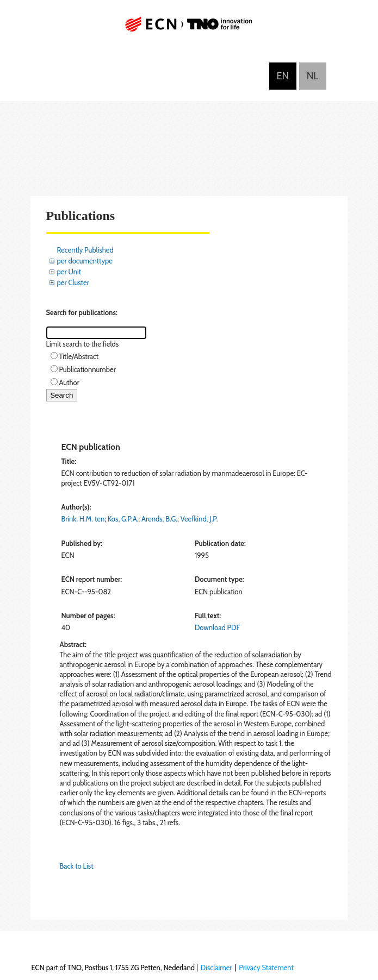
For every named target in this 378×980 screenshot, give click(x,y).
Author (69, 382)
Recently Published (85, 250)
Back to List (77, 866)
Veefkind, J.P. (199, 519)
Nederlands (313, 76)
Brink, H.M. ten (83, 519)
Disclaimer (216, 968)
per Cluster (73, 282)
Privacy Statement (266, 968)
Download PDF (217, 627)
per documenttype (85, 261)
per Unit (69, 272)
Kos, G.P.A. (123, 519)
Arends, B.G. (159, 519)
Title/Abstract (79, 356)
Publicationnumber (88, 369)
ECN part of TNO (189, 29)
